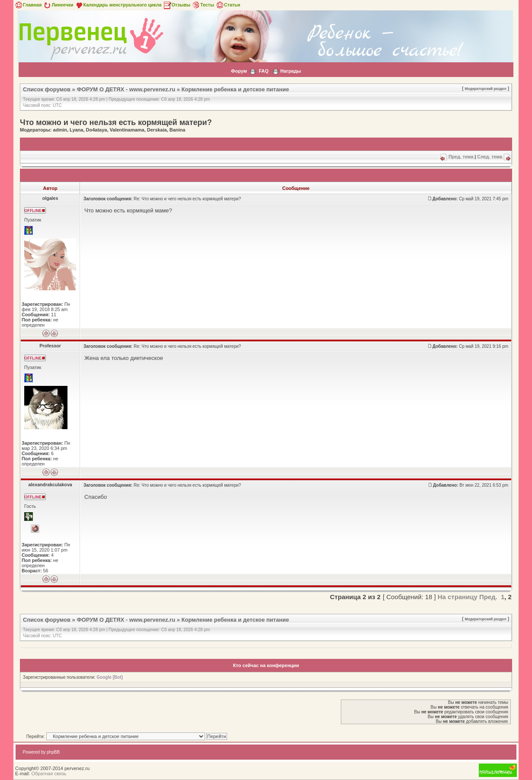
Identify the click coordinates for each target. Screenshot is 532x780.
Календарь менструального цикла (118, 5)
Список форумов (47, 89)
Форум (239, 71)
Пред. (488, 597)
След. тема (490, 157)
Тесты (203, 5)
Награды (291, 71)
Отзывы (177, 5)
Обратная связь (49, 774)
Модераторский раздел (485, 89)
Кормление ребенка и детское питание (236, 89)
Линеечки (58, 5)
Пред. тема (461, 157)
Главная (28, 5)
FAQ (264, 71)
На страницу (458, 597)
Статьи (228, 5)
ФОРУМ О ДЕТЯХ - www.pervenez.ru (126, 89)
